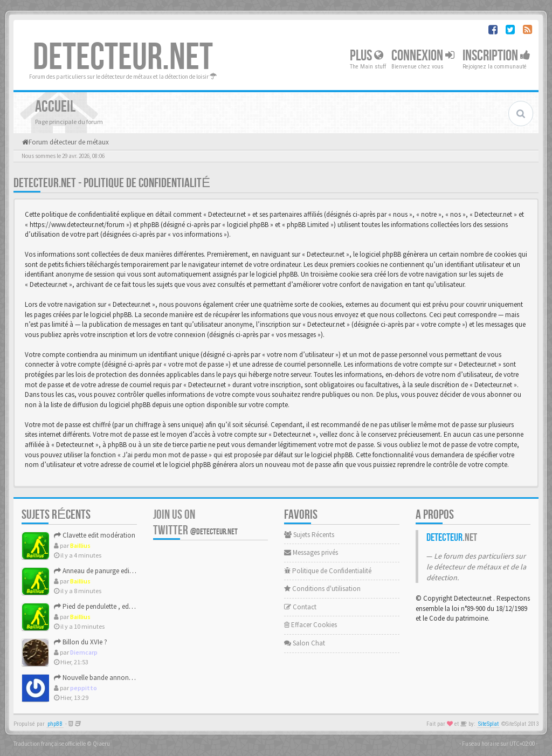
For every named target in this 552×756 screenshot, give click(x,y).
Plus (367, 56)
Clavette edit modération (95, 535)
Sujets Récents (309, 535)
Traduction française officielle (50, 744)
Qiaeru (101, 744)
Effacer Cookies (310, 625)
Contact (300, 607)
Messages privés (311, 552)
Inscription (496, 56)
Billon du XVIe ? (81, 642)
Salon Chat (305, 643)
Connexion (423, 56)
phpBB (55, 724)
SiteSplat (488, 724)
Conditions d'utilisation (322, 589)
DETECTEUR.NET (123, 58)
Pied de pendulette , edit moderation (112, 606)
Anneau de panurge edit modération (111, 571)
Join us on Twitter (195, 523)
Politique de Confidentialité (328, 571)
